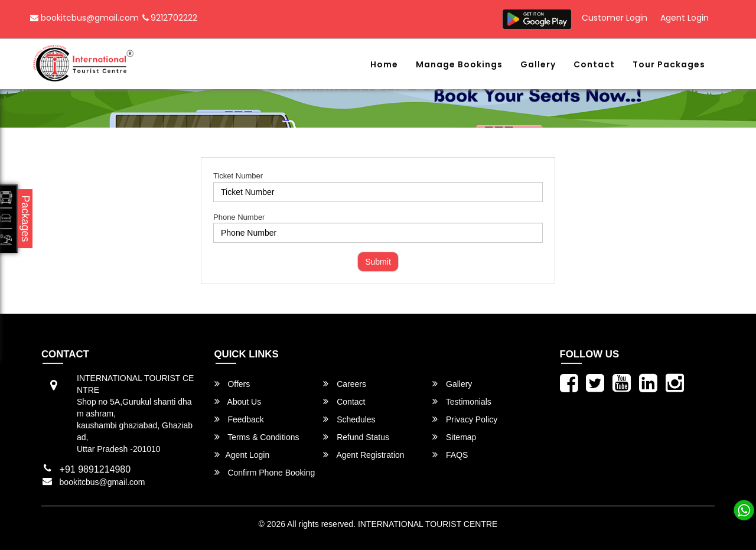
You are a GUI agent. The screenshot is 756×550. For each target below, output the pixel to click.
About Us (238, 401)
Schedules (349, 419)
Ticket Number (238, 176)
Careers (345, 384)
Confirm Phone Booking (265, 472)
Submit (378, 262)
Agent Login (685, 18)
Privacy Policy (465, 419)
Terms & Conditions (257, 437)
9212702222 (170, 18)
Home (384, 64)
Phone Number (239, 217)
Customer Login (615, 18)
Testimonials (462, 401)
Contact (594, 64)
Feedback (239, 419)
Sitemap (454, 437)
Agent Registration (364, 455)
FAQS (450, 455)
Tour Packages (669, 64)
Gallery (538, 64)
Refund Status (356, 437)
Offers (232, 384)
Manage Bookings (459, 64)
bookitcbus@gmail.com (84, 18)
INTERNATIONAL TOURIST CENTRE (428, 524)
